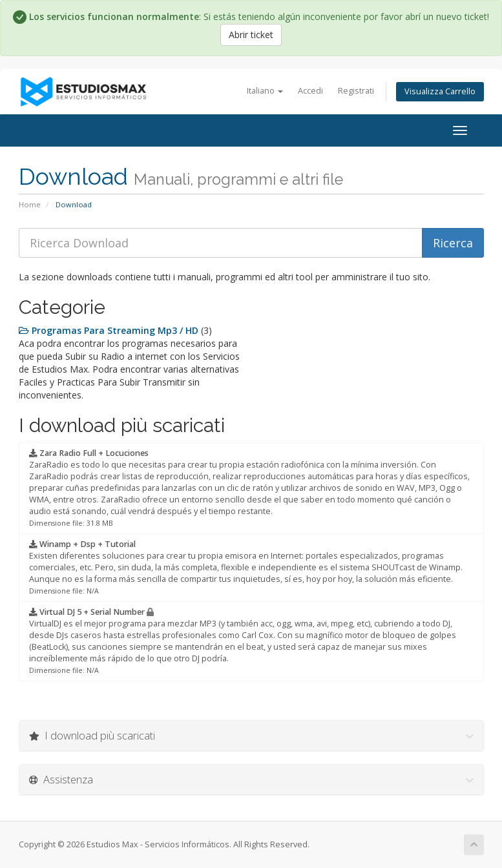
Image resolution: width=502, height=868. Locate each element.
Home (30, 204)
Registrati (356, 91)
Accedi (310, 91)
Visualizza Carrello (440, 91)
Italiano (265, 91)
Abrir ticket (251, 35)
